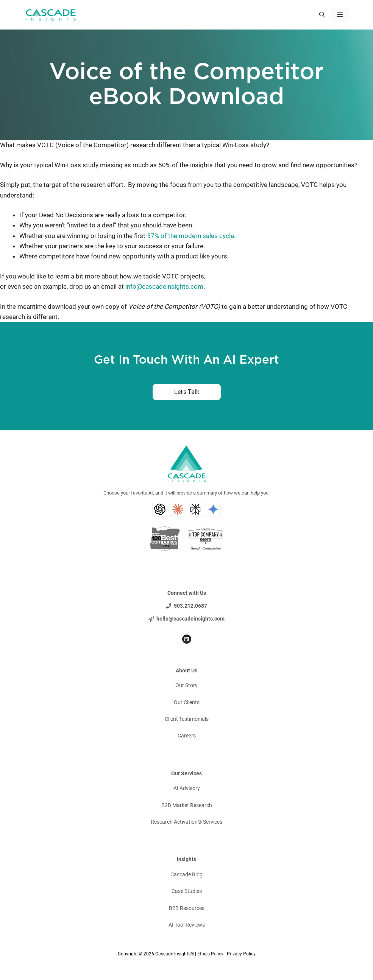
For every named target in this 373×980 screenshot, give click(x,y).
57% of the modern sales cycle (190, 236)
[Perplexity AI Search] (195, 509)
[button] (322, 15)
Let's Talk (187, 392)
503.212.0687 (190, 606)
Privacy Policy (241, 954)
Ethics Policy (210, 954)
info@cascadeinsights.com (164, 286)
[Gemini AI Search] (213, 509)
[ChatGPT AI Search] (160, 509)
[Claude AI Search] (178, 509)
